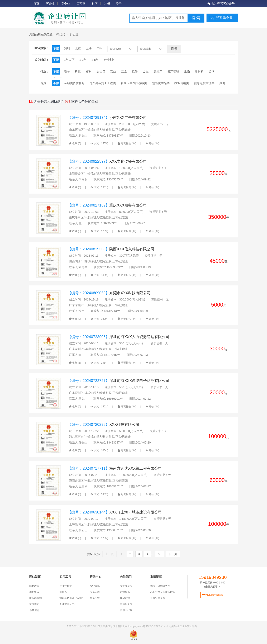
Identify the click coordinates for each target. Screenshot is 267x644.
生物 (187, 71)
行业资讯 (95, 586)
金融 (146, 71)
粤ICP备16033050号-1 (155, 626)
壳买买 (61, 34)
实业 (113, 71)
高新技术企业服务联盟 (163, 592)
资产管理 (173, 71)
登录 (119, 4)
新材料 (199, 71)
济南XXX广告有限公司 (107, 118)
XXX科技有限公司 (103, 425)
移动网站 (125, 598)
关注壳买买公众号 (221, 4)
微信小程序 (126, 610)
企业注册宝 (66, 586)
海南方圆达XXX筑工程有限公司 (115, 468)
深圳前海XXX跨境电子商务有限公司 (118, 381)
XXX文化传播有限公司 (107, 161)
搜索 (174, 49)
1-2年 (83, 60)
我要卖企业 (224, 18)
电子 (67, 71)
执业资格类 (182, 83)
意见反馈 (95, 598)
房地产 (158, 71)
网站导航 (125, 592)
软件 (135, 71)
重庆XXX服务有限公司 (107, 205)
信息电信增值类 (204, 83)
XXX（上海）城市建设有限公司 (115, 512)
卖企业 (65, 4)
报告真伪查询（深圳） (72, 598)
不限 (56, 48)
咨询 (212, 71)
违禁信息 (34, 610)
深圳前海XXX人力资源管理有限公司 (118, 337)
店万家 (81, 4)
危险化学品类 (161, 83)
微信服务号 (126, 604)
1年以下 (69, 60)
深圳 (67, 48)
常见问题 (95, 592)
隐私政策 (34, 586)
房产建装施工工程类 (103, 83)
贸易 (89, 71)
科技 (78, 71)
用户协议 (34, 592)
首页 (36, 4)
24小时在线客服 (213, 595)
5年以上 (109, 60)
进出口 (101, 71)
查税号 (63, 592)
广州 (99, 48)
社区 (95, 4)
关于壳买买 (126, 586)
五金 (124, 71)
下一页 (173, 554)
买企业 (50, 4)
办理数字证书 (67, 604)
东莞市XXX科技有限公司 (109, 293)
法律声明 (34, 604)
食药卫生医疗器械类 (134, 83)
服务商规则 (35, 598)
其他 (222, 83)
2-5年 (95, 60)
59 (160, 554)
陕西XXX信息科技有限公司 (111, 249)
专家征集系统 (158, 598)
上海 (89, 48)
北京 (78, 48)
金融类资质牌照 (74, 83)
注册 (107, 4)
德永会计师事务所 (160, 586)
